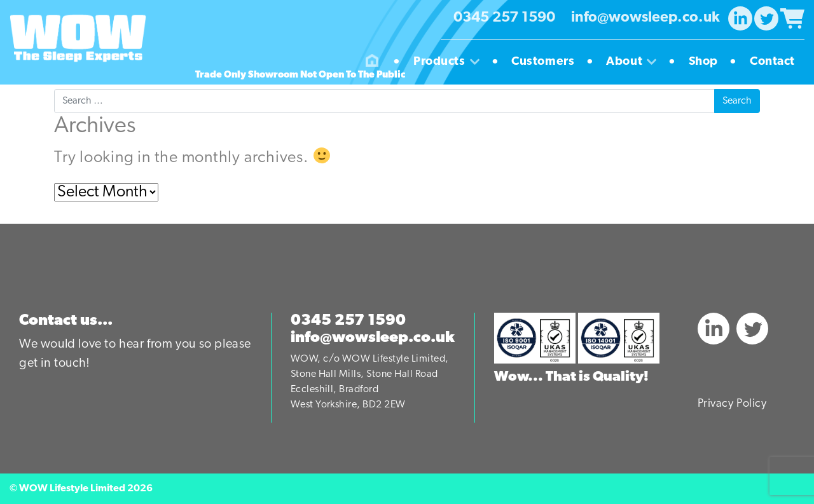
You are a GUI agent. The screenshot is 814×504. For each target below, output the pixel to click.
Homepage (372, 62)
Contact (772, 62)
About (636, 62)
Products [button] (451, 62)
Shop (708, 62)
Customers (548, 62)
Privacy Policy (732, 404)
